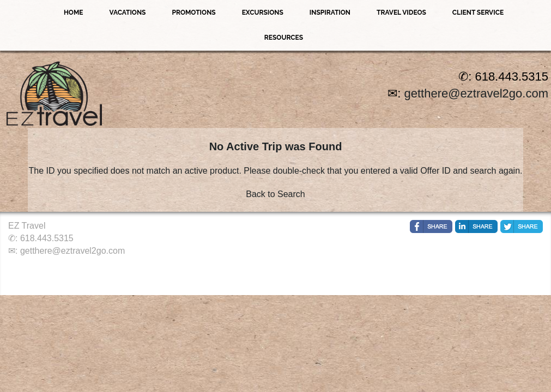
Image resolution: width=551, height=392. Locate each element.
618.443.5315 (47, 238)
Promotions (193, 13)
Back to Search (275, 194)
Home (74, 13)
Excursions (263, 13)
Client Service (478, 13)
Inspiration (330, 13)
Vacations (127, 13)
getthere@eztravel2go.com (476, 93)
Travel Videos (401, 13)
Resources (284, 38)
